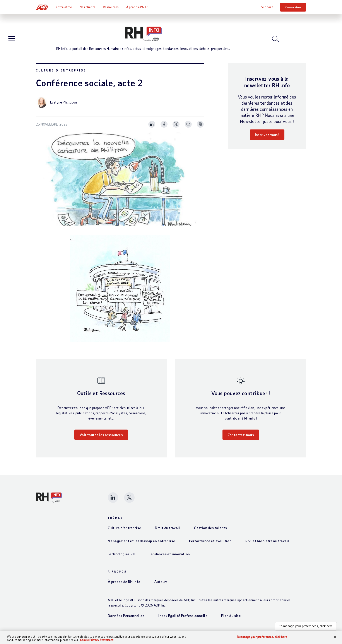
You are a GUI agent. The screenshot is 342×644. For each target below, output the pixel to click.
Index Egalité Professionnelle (183, 619)
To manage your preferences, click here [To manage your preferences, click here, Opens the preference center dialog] (262, 637)
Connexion (293, 7)
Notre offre (64, 7)
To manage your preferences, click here (306, 629)
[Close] (335, 637)
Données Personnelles (126, 619)
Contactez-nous (241, 438)
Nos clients (88, 7)
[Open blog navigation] (12, 41)
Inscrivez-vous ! (267, 138)
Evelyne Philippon (64, 105)
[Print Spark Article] (200, 127)
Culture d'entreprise (61, 73)
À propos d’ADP (137, 7)
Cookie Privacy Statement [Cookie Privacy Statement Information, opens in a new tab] (97, 640)
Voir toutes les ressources (101, 438)
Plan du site (231, 619)
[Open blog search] (276, 40)
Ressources (111, 7)
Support (267, 7)
